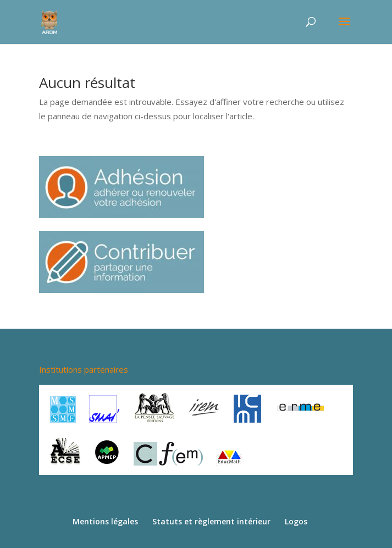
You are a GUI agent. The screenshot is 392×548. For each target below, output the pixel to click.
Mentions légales (105, 521)
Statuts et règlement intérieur (211, 521)
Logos (296, 521)
